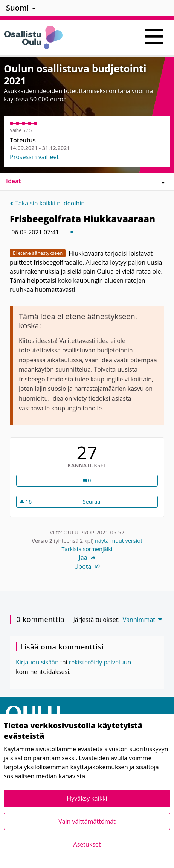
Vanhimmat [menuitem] (139, 620)
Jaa (87, 557)
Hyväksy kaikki (87, 798)
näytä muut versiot (119, 541)
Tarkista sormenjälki (87, 549)
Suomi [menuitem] (18, 8)
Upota (87, 566)
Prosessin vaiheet (34, 157)
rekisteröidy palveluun (100, 662)
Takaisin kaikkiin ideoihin (47, 203)
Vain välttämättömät (87, 821)
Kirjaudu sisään (37, 662)
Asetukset (87, 844)
